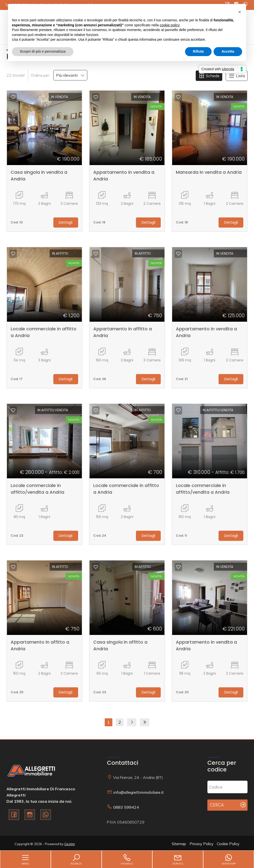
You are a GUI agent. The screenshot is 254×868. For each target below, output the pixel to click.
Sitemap (179, 844)
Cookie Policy (228, 844)
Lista (237, 76)
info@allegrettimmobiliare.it (138, 792)
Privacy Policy (201, 844)
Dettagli (66, 222)
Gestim (70, 844)
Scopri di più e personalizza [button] (43, 51)
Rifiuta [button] (198, 51)
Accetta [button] (228, 51)
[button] (240, 12)
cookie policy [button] (170, 25)
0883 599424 (126, 807)
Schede (209, 76)
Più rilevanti (70, 75)
